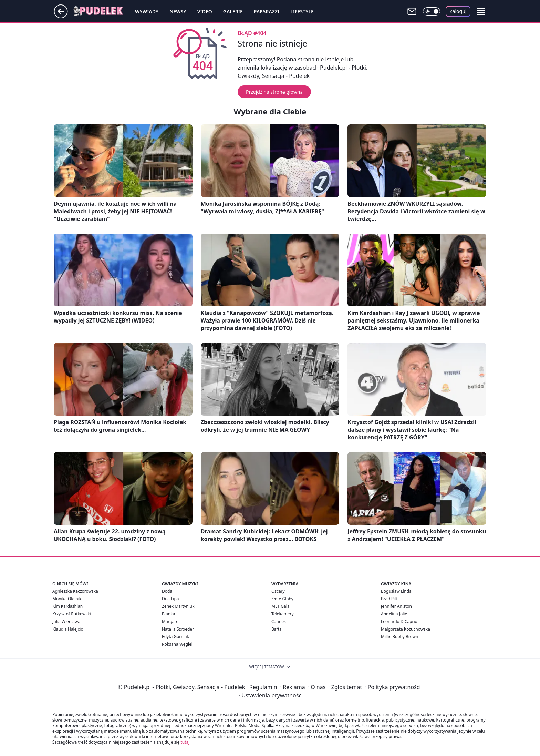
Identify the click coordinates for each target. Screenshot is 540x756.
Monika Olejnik (67, 599)
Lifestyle (302, 12)
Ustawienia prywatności (271, 695)
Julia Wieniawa (66, 621)
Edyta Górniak (175, 637)
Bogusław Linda (396, 591)
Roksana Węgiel (177, 644)
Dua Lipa (170, 599)
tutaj (185, 742)
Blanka (168, 614)
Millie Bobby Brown (399, 637)
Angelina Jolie (394, 614)
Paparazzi (267, 12)
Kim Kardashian (67, 606)
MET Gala (281, 606)
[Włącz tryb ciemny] (432, 11)
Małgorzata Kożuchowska (406, 629)
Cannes (279, 621)
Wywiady (147, 12)
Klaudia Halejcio (68, 629)
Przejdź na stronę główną (274, 92)
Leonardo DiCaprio (399, 621)
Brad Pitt (389, 599)
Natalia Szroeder (178, 629)
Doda (167, 591)
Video (205, 12)
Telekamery (283, 614)
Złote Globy (282, 599)
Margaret (171, 621)
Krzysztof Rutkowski (72, 614)
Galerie (233, 12)
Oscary (278, 591)
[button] (481, 11)
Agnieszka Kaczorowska (75, 591)
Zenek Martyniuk (178, 606)
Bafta (277, 629)
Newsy (178, 12)
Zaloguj (458, 11)
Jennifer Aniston (396, 606)
